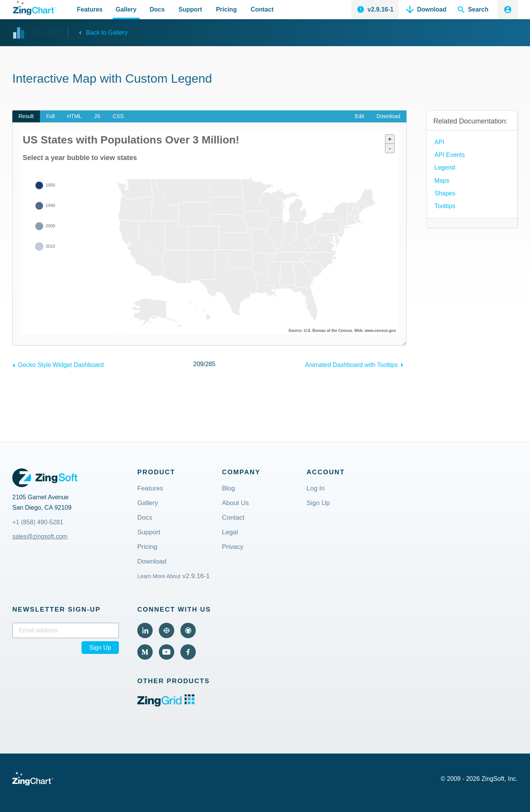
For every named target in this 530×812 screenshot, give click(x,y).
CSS (118, 116)
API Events (449, 155)
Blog (228, 489)
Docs (145, 518)
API (439, 142)
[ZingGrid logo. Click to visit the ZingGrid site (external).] (166, 704)
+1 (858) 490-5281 (38, 522)
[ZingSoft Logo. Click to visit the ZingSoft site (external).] (45, 478)
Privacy (233, 547)
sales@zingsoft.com (40, 536)
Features (150, 489)
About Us (235, 503)
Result (26, 116)
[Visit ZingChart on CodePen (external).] (167, 630)
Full (51, 116)
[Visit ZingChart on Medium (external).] (145, 652)
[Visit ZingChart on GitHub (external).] (188, 630)
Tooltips (445, 206)
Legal (230, 533)
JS (97, 116)
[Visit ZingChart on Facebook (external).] (188, 652)
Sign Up (318, 503)
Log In (316, 489)
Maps (442, 181)
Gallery (148, 503)
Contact (233, 518)
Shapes (445, 193)
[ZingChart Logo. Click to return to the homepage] (35, 8)
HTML (74, 116)
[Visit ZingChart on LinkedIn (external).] (145, 630)
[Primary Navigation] (175, 10)
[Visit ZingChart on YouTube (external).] (167, 652)
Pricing (147, 547)
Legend (444, 168)
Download (388, 116)
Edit (360, 116)
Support (149, 533)
